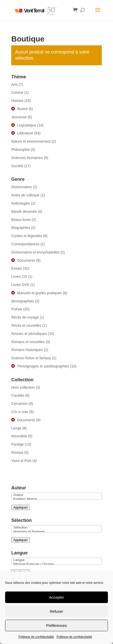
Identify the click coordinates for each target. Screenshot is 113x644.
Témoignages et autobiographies (43, 366)
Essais (16, 268)
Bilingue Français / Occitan (56, 564)
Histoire (17, 101)
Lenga (16, 428)
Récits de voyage (25, 317)
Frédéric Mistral (56, 499)
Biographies (21, 228)
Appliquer (20, 507)
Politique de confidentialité (36, 637)
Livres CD (19, 277)
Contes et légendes (27, 236)
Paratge (17, 444)
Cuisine (17, 92)
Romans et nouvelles (28, 342)
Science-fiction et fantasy (31, 358)
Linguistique (27, 125)
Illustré (22, 109)
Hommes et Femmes (56, 532)
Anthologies (21, 203)
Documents (26, 260)
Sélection (56, 527)
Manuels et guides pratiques (39, 293)
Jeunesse (19, 117)
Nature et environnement (31, 141)
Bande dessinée (24, 212)
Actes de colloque (25, 195)
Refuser (56, 611)
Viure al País (21, 461)
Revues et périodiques (29, 334)
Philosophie (20, 150)
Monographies (23, 301)
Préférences (56, 625)
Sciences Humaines (27, 158)
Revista (17, 452)
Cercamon (20, 404)
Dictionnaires (22, 187)
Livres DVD (20, 285)
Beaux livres (21, 220)
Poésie (17, 309)
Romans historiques (27, 350)
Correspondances (25, 244)
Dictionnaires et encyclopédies (35, 252)
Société (17, 166)
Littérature (25, 133)
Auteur (56, 495)
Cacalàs (18, 395)
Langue (56, 560)
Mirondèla (19, 436)
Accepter (56, 597)
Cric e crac (20, 412)
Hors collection (23, 387)
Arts (14, 85)
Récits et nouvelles (26, 325)
